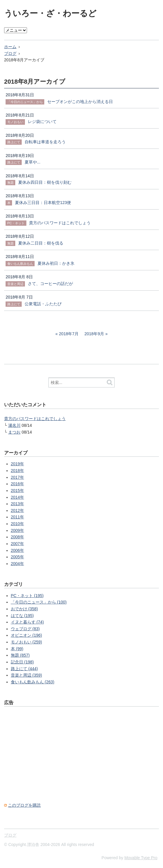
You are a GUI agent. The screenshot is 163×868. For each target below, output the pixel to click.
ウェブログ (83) (25, 629)
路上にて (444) (24, 669)
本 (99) (17, 649)
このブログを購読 (24, 805)
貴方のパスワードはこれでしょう (35, 419)
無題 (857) (20, 655)
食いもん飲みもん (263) (33, 682)
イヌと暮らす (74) (27, 622)
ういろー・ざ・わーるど (50, 13)
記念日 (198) (22, 662)
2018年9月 (94, 334)
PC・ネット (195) (27, 596)
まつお (14, 432)
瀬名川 (14, 425)
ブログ (10, 53)
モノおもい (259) (27, 642)
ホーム (10, 47)
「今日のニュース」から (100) (39, 602)
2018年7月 (69, 334)
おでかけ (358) (24, 609)
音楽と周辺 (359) (27, 675)
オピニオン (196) (27, 635)
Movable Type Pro (141, 858)
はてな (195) (22, 616)
